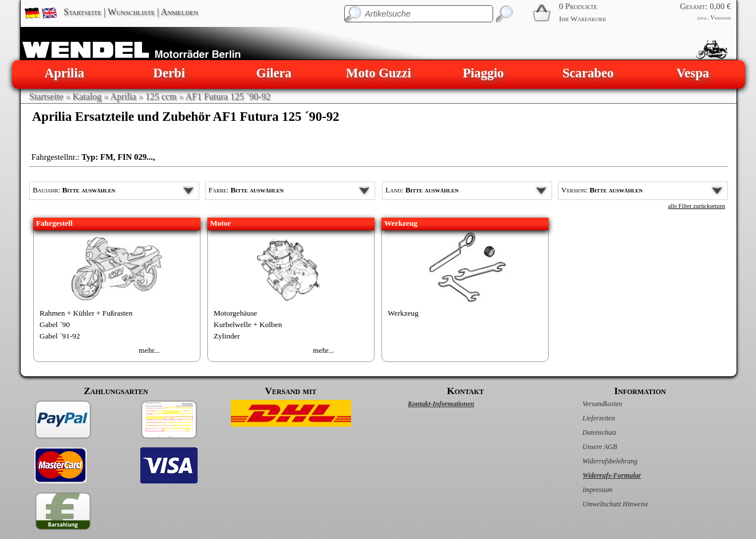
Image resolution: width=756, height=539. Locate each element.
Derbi (169, 73)
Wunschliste (131, 12)
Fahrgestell (54, 223)
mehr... (149, 350)
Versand (720, 17)
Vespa (693, 73)
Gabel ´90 (55, 324)
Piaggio (483, 73)
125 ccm (161, 97)
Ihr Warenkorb (582, 19)
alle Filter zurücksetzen (697, 206)
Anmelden (180, 12)
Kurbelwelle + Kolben (248, 324)
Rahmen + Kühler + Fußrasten (86, 313)
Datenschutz (587, 432)
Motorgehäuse (235, 313)
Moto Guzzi (379, 73)
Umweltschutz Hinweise (603, 504)
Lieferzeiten (587, 418)
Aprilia (64, 73)
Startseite (82, 12)
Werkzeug (401, 223)
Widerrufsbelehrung (598, 461)
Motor (220, 223)
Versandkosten (590, 404)
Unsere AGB (588, 447)
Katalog (87, 97)
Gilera (274, 73)
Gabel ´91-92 (60, 336)
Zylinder (227, 336)
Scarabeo (588, 73)
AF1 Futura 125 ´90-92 (228, 97)
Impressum (585, 490)
